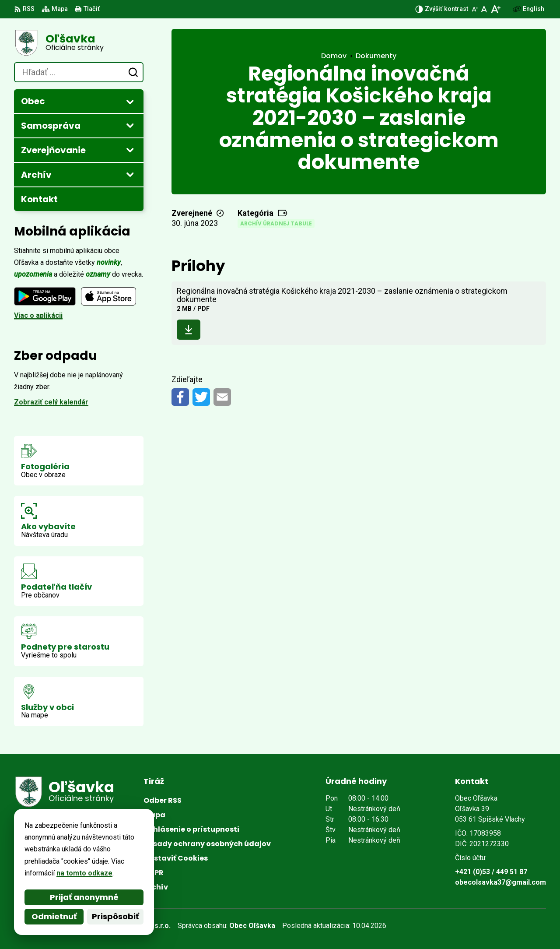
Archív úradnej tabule (276, 223)
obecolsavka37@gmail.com (500, 882)
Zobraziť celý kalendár (51, 402)
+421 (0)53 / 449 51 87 (491, 872)
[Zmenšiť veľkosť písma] (475, 9)
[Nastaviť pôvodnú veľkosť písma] (484, 9)
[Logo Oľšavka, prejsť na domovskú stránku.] (79, 43)
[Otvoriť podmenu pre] (130, 102)
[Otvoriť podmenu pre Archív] (130, 174)
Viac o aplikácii (38, 315)
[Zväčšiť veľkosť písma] (495, 9)
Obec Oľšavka (252, 926)
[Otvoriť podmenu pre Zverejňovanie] (130, 150)
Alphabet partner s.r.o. (134, 926)
